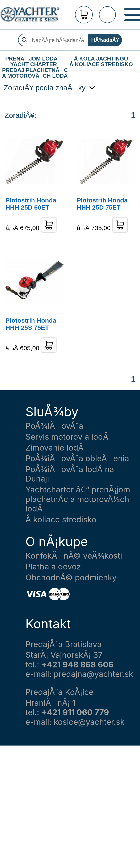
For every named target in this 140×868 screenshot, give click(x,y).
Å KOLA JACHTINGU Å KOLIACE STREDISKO (101, 59)
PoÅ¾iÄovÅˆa (54, 426)
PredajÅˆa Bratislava (64, 644)
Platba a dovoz (53, 567)
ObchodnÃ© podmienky (71, 578)
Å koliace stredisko (61, 520)
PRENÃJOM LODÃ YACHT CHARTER (34, 59)
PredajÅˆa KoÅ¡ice (59, 692)
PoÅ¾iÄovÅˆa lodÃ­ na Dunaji (70, 474)
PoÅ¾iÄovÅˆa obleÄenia (77, 458)
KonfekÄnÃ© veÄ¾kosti (74, 556)
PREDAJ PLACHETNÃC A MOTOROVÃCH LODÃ (35, 70)
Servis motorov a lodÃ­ (67, 437)
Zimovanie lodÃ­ (55, 448)
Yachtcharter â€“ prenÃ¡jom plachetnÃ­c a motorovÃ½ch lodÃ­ (78, 499)
